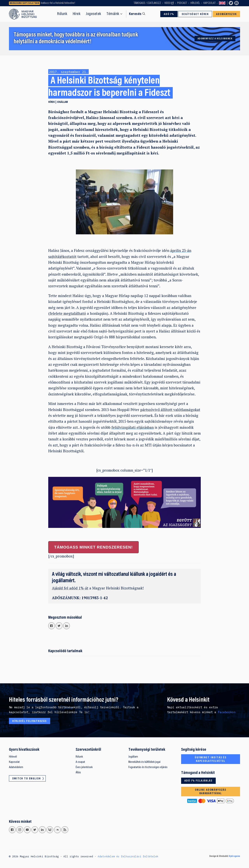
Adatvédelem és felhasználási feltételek (128, 856)
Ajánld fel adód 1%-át (70, 588)
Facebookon (227, 712)
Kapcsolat (210, 3)
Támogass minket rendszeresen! (93, 547)
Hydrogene (234, 856)
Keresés (135, 14)
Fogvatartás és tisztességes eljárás (148, 767)
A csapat (80, 762)
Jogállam (62, 102)
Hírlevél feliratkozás (29, 721)
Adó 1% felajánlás (198, 781)
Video (167, 3)
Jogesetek (93, 14)
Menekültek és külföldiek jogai (144, 762)
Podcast (182, 3)
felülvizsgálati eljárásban (133, 427)
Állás (78, 773)
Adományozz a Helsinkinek (215, 39)
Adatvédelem (16, 767)
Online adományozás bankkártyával (211, 792)
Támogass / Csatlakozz (147, 3)
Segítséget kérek (195, 14)
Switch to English (222, 3)
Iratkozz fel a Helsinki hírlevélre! (58, 3)
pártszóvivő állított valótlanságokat (170, 410)
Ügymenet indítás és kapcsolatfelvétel (211, 759)
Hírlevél (195, 3)
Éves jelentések (84, 767)
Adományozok (226, 14)
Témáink (113, 14)
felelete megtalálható (68, 313)
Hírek (77, 14)
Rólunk (62, 14)
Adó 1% (169, 14)
